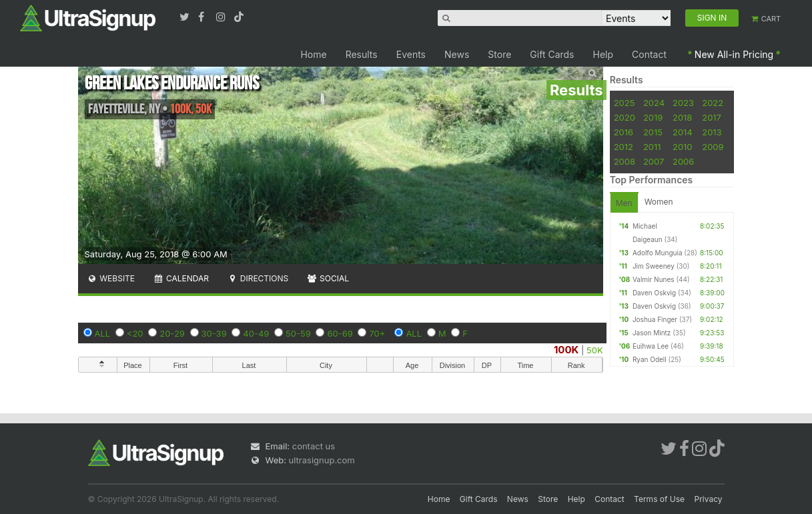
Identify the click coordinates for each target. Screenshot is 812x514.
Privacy (709, 499)
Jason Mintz (652, 333)
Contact (649, 54)
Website (111, 278)
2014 (683, 132)
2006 (683, 161)
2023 (683, 103)
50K (595, 350)
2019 (653, 117)
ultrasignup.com (322, 460)
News (457, 54)
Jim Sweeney (654, 266)
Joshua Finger (655, 319)
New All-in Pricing (734, 54)
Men (624, 203)
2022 (713, 103)
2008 (625, 161)
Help (603, 54)
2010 (683, 147)
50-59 (298, 333)
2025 (625, 103)
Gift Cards (552, 54)
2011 (652, 147)
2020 (625, 117)
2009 (713, 147)
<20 (135, 333)
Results (362, 54)
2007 (654, 161)
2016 (624, 132)
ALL (103, 333)
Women (659, 202)
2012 (624, 147)
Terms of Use (659, 499)
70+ (377, 333)
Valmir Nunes (654, 279)
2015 (653, 132)
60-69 (340, 333)
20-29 (172, 333)
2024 (654, 103)
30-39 (214, 333)
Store (499, 54)
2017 (712, 117)
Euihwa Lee (651, 346)
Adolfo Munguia (658, 253)
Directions (258, 278)
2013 (712, 132)
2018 (682, 117)
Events (411, 54)
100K (566, 350)
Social (328, 278)
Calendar (181, 278)
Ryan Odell (650, 359)
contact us (314, 446)
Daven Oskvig (654, 293)
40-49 (256, 333)
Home (313, 54)
